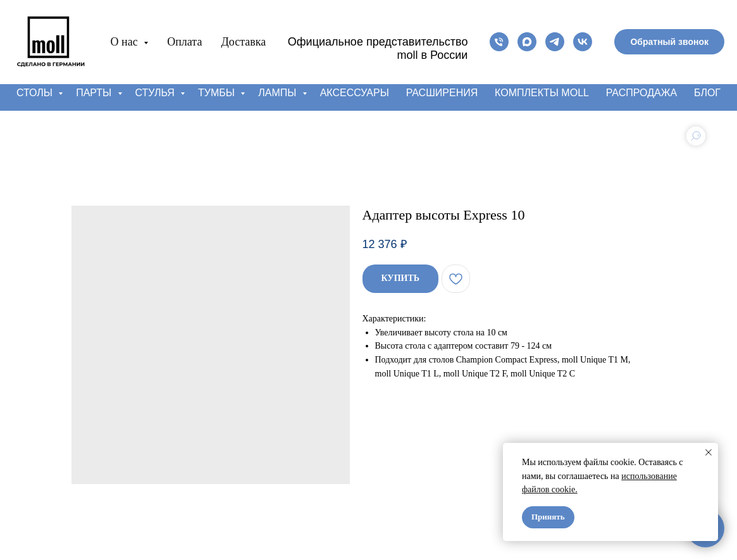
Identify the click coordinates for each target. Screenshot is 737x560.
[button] (669, 42)
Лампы (279, 93)
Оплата (184, 42)
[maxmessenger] (527, 42)
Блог (707, 93)
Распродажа (641, 93)
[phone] (499, 42)
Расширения (442, 93)
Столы (36, 93)
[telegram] (555, 42)
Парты (95, 93)
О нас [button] (126, 42)
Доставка (243, 42)
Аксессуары (355, 93)
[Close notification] (709, 452)
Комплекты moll (542, 93)
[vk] (583, 42)
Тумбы (218, 93)
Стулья (157, 93)
